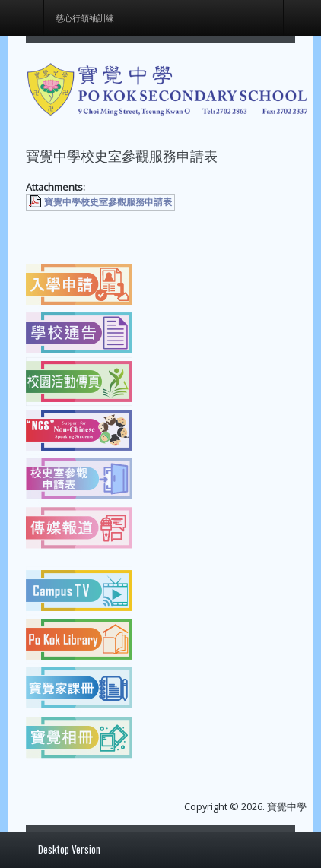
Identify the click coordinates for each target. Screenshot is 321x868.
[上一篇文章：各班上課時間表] (59, 231)
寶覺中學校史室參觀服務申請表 (108, 202)
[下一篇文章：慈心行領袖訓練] (262, 231)
